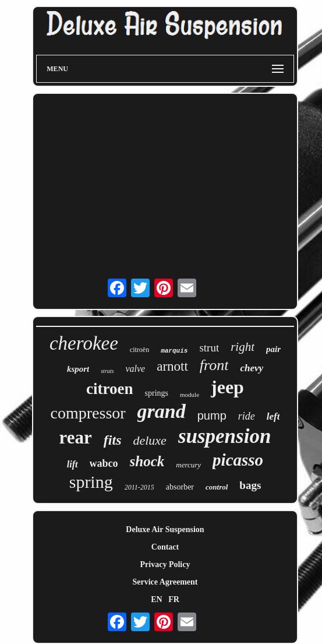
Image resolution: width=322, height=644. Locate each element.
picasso (238, 460)
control (217, 487)
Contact (165, 547)
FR (174, 599)
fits (113, 440)
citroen (109, 389)
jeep (227, 387)
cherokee (84, 343)
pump (212, 416)
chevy (252, 368)
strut (209, 348)
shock (147, 461)
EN (156, 599)
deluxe (149, 440)
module (190, 395)
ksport (78, 369)
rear (76, 437)
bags (250, 485)
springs (157, 393)
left (273, 416)
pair (273, 349)
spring (91, 482)
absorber (180, 487)
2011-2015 (139, 487)
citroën (139, 350)
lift (72, 464)
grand (162, 411)
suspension (225, 436)
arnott (172, 366)
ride (247, 416)
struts (107, 371)
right (243, 347)
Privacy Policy (165, 564)
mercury (188, 465)
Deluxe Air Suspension (165, 529)
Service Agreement (165, 582)
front (214, 365)
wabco (104, 463)
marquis (174, 351)
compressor (88, 413)
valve (135, 369)
